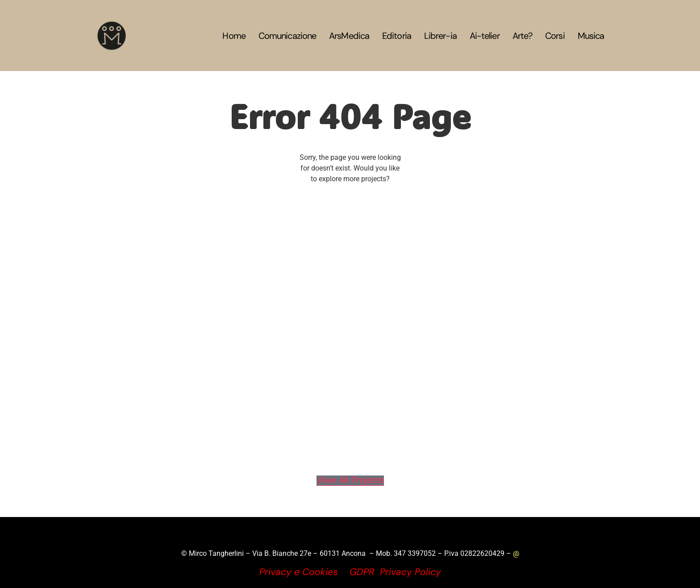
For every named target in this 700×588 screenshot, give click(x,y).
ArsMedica (349, 36)
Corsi (555, 36)
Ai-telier (485, 36)
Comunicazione (287, 36)
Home (234, 36)
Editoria (397, 36)
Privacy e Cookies (299, 572)
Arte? (523, 36)
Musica (591, 36)
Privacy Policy (410, 572)
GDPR (362, 572)
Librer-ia (440, 36)
